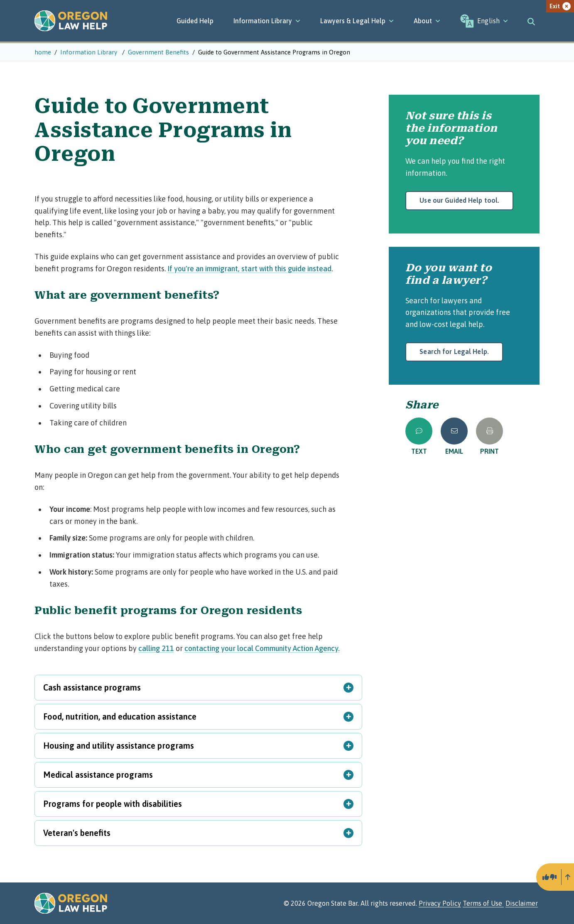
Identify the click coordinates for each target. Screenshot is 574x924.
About (427, 21)
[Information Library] (267, 21)
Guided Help (195, 21)
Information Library (267, 21)
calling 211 (156, 648)
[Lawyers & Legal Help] (357, 21)
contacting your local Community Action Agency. (262, 648)
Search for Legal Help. (454, 351)
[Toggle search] (531, 21)
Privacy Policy (440, 903)
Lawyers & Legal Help (357, 21)
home (43, 52)
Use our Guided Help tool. (459, 200)
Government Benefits (158, 52)
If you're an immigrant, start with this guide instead (249, 269)
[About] (427, 21)
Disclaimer (522, 903)
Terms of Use (483, 903)
